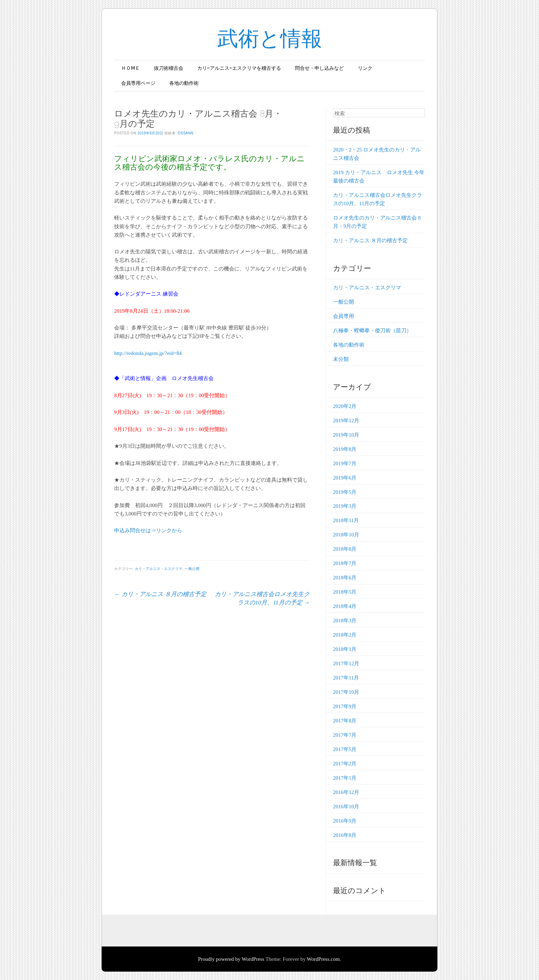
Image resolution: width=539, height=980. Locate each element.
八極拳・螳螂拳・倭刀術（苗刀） (372, 331)
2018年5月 (345, 592)
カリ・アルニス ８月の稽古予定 (160, 594)
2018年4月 (345, 606)
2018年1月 (345, 649)
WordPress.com (323, 959)
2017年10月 (346, 692)
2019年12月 (346, 421)
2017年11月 (346, 678)
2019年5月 (345, 492)
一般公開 (192, 569)
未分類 (341, 359)
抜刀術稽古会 (169, 68)
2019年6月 (345, 478)
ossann (186, 133)
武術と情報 (270, 38)
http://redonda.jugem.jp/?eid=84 (148, 353)
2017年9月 (345, 706)
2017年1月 (345, 778)
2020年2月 (345, 406)
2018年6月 (345, 578)
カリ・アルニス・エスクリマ (159, 569)
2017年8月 (345, 721)
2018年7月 (345, 563)
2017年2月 (345, 764)
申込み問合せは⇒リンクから (148, 530)
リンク (365, 68)
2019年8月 (345, 449)
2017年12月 (346, 663)
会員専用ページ (138, 83)
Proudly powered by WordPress (231, 959)
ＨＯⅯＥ (131, 68)
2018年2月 (345, 635)
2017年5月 (345, 749)
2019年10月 (346, 435)
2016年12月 (346, 792)
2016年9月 (345, 821)
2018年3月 (345, 621)
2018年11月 (346, 520)
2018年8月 (345, 549)
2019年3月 (345, 506)
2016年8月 (345, 835)
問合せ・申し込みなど (319, 68)
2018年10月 (346, 535)
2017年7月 (345, 735)
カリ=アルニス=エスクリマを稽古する (239, 68)
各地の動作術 (184, 83)
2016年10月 (346, 807)
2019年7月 (345, 463)
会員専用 (344, 316)
